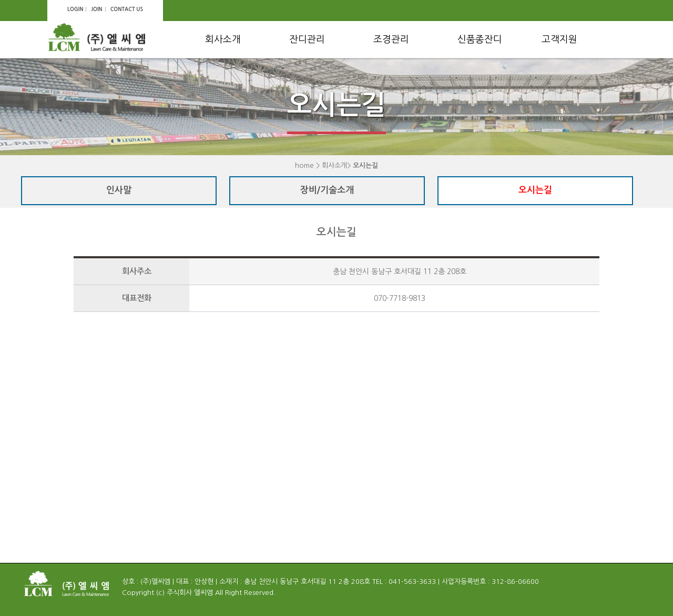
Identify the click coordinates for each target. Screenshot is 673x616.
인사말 (119, 190)
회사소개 (223, 39)
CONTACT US (127, 9)
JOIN (96, 9)
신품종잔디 (480, 39)
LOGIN (75, 9)
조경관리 (391, 39)
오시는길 (535, 190)
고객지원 (559, 39)
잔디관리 (307, 39)
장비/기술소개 (327, 190)
